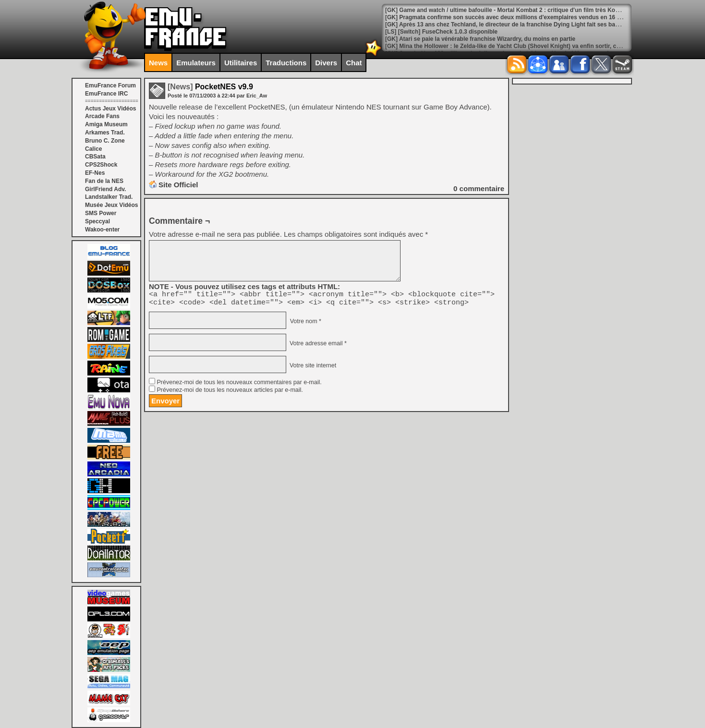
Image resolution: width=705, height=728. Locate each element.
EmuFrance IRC (106, 94)
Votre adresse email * (317, 346)
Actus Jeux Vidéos (111, 109)
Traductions (286, 63)
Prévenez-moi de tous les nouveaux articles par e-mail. (230, 393)
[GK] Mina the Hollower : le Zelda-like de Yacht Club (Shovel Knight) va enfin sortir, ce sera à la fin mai (525, 46)
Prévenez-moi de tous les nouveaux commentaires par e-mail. (239, 385)
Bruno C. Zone (105, 141)
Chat (354, 63)
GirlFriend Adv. (105, 189)
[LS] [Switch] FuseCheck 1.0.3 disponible (441, 32)
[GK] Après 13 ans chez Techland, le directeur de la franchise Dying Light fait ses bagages (508, 24)
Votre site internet (312, 368)
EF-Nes (95, 173)
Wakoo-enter (102, 230)
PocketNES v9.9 (210, 87)
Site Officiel (178, 185)
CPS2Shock (101, 165)
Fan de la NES (104, 181)
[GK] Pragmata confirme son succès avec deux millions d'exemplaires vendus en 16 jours (508, 17)
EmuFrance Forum (110, 85)
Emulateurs (196, 63)
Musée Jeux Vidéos (112, 205)
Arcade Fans (102, 116)
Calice (93, 149)
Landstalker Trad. (109, 197)
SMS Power (101, 213)
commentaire (479, 188)
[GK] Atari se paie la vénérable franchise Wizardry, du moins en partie (480, 39)
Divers (326, 63)
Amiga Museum (106, 124)
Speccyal (97, 221)
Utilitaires (241, 63)
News (158, 63)
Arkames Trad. (105, 133)
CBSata (95, 157)
